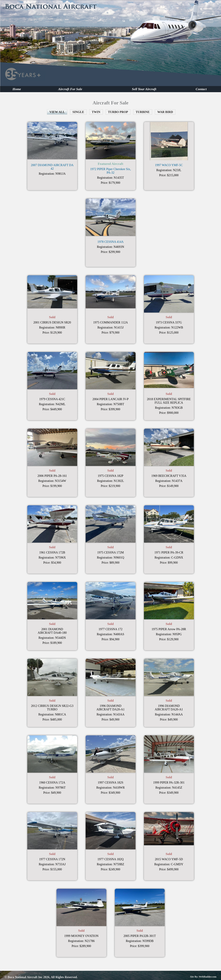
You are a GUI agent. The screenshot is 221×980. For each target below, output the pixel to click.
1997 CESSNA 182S (111, 782)
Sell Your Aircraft (144, 89)
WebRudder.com (208, 977)
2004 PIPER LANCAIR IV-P (110, 399)
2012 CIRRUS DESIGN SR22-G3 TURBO (52, 708)
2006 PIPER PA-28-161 (52, 476)
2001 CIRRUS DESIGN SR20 (52, 322)
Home (17, 89)
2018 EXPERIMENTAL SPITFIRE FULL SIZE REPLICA (169, 401)
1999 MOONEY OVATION (81, 936)
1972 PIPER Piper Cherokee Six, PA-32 (111, 171)
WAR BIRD (165, 112)
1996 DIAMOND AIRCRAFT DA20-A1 (110, 708)
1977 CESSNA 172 (110, 629)
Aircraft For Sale (70, 89)
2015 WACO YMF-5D (169, 859)
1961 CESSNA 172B (52, 552)
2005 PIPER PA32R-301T (140, 936)
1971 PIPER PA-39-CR (169, 552)
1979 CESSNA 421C (52, 399)
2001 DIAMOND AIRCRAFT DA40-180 (52, 631)
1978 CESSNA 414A (110, 242)
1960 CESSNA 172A (52, 782)
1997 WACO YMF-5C (169, 165)
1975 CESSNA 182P (111, 476)
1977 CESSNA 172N (52, 859)
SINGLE (78, 112)
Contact (201, 89)
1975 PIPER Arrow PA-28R (169, 629)
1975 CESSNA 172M (110, 552)
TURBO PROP (118, 112)
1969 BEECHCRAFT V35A (169, 476)
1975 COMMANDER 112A (110, 322)
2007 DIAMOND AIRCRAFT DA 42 (52, 167)
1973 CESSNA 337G (169, 322)
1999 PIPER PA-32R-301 (169, 782)
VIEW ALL (57, 112)
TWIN (96, 112)
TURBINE (143, 112)
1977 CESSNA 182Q (110, 859)
